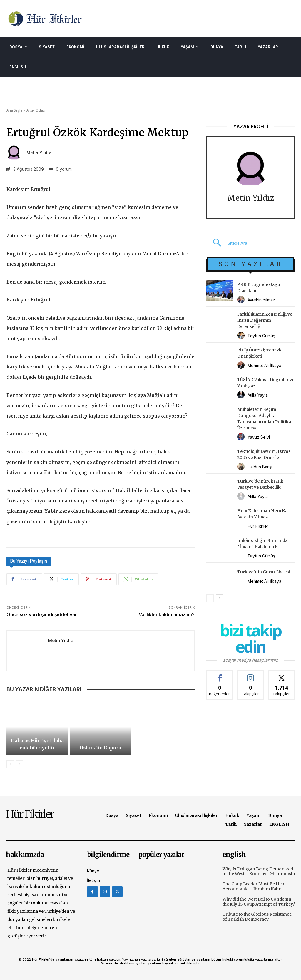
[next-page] (219, 598)
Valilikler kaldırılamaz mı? (167, 614)
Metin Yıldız (39, 153)
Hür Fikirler (258, 526)
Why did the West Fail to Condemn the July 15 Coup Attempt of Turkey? (259, 902)
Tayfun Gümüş (261, 336)
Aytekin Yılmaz (261, 300)
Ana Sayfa (15, 110)
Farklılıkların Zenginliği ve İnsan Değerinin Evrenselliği (265, 320)
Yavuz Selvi (259, 437)
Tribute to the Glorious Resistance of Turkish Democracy (257, 917)
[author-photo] (242, 300)
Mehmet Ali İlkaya (264, 365)
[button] (227, 243)
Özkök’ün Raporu (101, 748)
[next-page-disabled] (20, 764)
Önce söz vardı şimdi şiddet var (42, 614)
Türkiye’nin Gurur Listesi (264, 572)
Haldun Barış (260, 467)
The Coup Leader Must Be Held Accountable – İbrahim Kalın (254, 886)
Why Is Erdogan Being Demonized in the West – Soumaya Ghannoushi (259, 871)
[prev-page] (10, 764)
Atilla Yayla (258, 395)
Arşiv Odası (36, 110)
